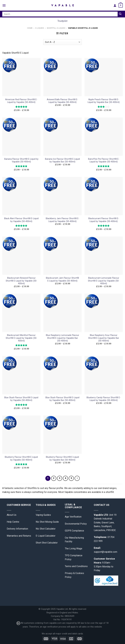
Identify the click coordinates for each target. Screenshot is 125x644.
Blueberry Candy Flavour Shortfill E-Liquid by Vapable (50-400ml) (104, 399)
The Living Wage (74, 549)
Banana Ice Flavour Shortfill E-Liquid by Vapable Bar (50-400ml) (62, 160)
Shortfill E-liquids (56, 28)
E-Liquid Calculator (46, 536)
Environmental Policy (76, 524)
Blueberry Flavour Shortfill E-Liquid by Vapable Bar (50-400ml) (62, 458)
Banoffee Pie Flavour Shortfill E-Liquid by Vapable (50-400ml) (104, 160)
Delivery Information (17, 529)
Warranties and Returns (19, 536)
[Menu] (4, 5)
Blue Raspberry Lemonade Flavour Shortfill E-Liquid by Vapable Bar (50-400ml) (62, 338)
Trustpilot (62, 21)
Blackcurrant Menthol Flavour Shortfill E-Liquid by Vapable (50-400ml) (21, 338)
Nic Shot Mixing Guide (47, 522)
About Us (12, 515)
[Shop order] (62, 42)
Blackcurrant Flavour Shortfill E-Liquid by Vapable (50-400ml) (104, 220)
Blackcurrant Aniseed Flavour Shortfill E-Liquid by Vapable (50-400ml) (21, 281)
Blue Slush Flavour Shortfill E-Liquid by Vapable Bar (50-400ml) (62, 399)
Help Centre (13, 522)
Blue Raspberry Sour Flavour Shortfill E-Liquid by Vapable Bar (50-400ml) (104, 338)
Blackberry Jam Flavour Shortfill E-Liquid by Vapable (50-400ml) (62, 220)
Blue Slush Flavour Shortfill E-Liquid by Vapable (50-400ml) (21, 399)
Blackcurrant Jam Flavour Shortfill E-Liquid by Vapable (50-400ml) (62, 279)
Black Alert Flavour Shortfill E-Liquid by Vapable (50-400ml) (21, 220)
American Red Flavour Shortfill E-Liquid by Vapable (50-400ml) (21, 101)
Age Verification (73, 517)
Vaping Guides (43, 515)
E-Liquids (40, 28)
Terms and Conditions (76, 566)
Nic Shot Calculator (46, 529)
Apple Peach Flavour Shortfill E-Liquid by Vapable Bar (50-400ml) (104, 101)
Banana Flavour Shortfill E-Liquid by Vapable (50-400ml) (21, 160)
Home (30, 28)
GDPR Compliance (74, 531)
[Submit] (120, 14)
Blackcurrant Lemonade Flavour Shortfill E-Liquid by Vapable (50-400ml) (104, 281)
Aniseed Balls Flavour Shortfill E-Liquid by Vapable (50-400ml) (62, 101)
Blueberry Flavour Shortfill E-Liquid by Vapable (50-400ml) (21, 458)
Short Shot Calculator (47, 543)
